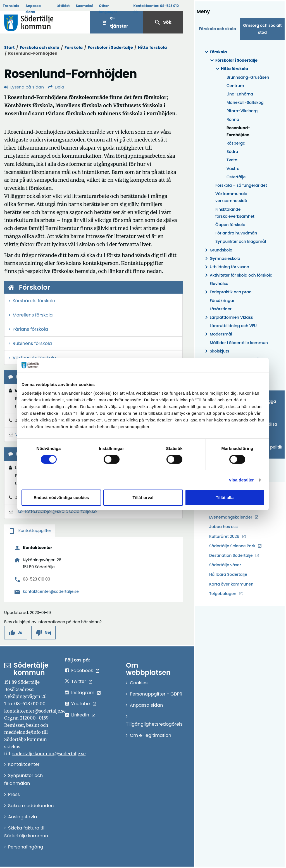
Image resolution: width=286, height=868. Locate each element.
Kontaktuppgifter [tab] (30, 531)
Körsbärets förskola (34, 301)
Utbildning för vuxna (226, 267)
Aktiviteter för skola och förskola (238, 275)
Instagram (83, 693)
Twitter (79, 681)
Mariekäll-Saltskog (245, 102)
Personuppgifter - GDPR (156, 694)
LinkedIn (80, 715)
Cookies (139, 683)
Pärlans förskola (30, 329)
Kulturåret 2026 (224, 536)
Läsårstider (221, 309)
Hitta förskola (152, 47)
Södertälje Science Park (232, 546)
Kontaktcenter (24, 764)
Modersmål (218, 334)
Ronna (233, 119)
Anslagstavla (23, 817)
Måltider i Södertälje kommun (239, 343)
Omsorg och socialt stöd (262, 29)
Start (9, 47)
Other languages (108, 9)
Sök (163, 22)
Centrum (235, 86)
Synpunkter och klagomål (241, 241)
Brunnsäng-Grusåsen (248, 77)
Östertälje (236, 177)
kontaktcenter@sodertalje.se (51, 591)
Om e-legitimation (151, 735)
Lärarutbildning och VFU (233, 326)
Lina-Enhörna (240, 94)
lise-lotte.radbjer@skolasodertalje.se (56, 511)
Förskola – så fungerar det (241, 185)
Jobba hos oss (223, 527)
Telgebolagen (223, 594)
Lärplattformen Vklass (228, 317)
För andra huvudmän (236, 233)
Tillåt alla (225, 497)
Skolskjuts (216, 351)
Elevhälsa (219, 284)
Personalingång (26, 847)
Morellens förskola (33, 315)
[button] (16, 633)
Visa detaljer (241, 480)
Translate (11, 6)
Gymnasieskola (222, 259)
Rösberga (236, 143)
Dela (56, 87)
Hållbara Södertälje (228, 574)
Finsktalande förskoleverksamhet (235, 213)
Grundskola (218, 250)
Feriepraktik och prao (227, 292)
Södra (232, 152)
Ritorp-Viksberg (242, 111)
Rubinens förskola (32, 343)
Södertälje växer (225, 565)
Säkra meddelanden (31, 806)
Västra (233, 169)
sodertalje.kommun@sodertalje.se (49, 754)
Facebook (82, 671)
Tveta (232, 160)
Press (14, 794)
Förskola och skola (40, 47)
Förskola (74, 47)
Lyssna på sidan (24, 87)
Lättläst (63, 6)
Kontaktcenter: (156, 9)
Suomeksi (84, 6)
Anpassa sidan (33, 9)
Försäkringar (222, 301)
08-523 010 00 (37, 579)
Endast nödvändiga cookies (61, 497)
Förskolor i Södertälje (110, 47)
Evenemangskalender (231, 517)
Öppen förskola (230, 225)
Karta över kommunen (231, 584)
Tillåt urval (143, 497)
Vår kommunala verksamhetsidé (231, 197)
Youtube (81, 704)
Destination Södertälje (231, 556)
